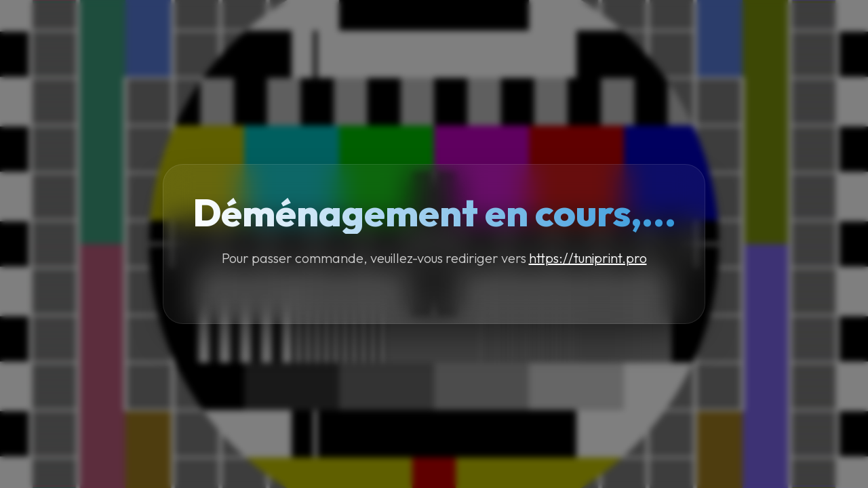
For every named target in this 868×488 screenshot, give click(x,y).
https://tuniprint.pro (588, 258)
